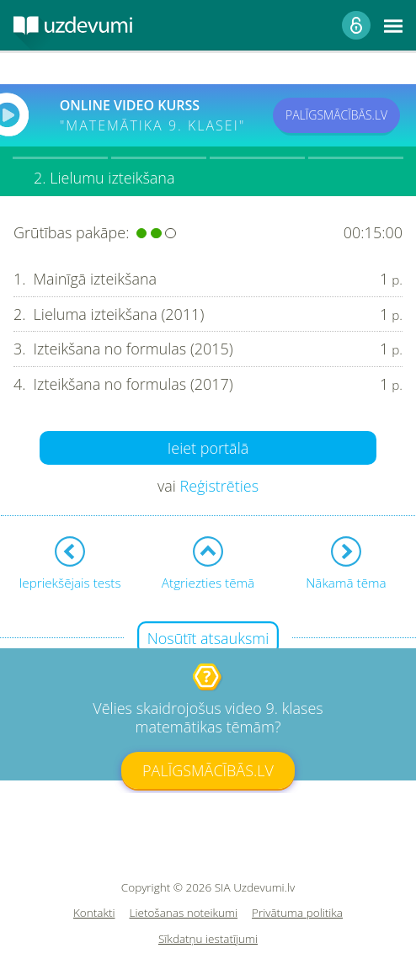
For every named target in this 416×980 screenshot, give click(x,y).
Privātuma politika (297, 913)
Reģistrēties (219, 486)
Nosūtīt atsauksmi (208, 638)
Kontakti (94, 913)
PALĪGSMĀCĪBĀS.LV (336, 115)
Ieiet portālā (208, 448)
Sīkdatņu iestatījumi (208, 939)
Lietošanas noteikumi (184, 913)
